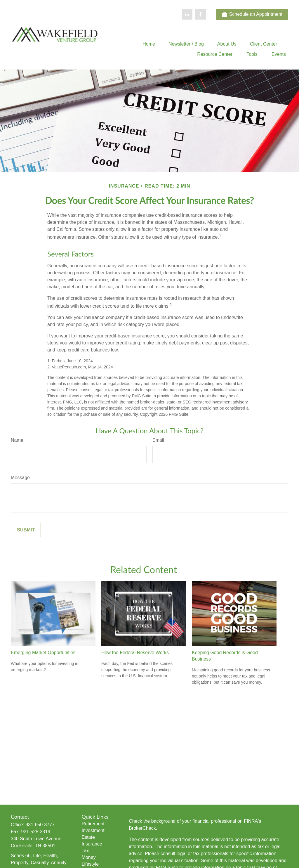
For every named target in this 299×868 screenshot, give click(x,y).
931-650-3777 (40, 825)
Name (17, 440)
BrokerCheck (142, 828)
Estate (88, 837)
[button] (149, 44)
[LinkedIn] (187, 14)
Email (158, 440)
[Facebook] (201, 14)
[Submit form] (26, 530)
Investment (93, 830)
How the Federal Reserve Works (135, 653)
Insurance (92, 844)
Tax (85, 851)
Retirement (93, 824)
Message (20, 478)
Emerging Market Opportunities (43, 653)
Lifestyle (90, 864)
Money (89, 857)
